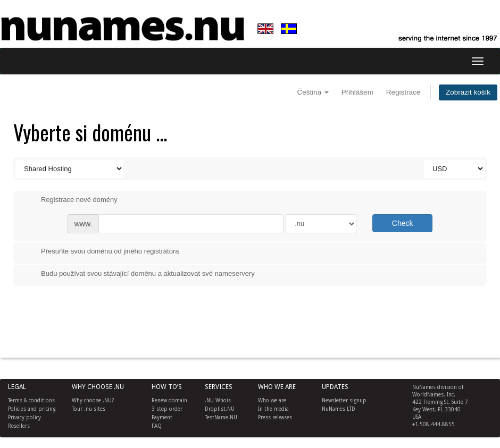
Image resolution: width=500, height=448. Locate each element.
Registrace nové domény (71, 200)
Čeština (313, 92)
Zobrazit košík (468, 92)
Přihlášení (357, 92)
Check (403, 223)
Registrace (403, 92)
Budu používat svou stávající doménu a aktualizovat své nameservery (139, 274)
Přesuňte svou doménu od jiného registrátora (101, 252)
